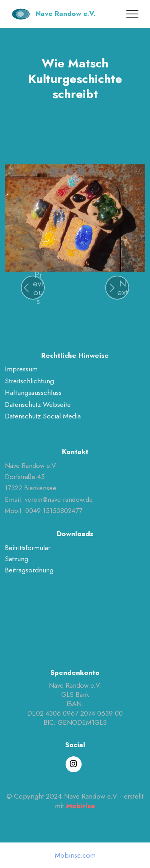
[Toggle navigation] (133, 14)
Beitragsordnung (29, 570)
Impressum (21, 369)
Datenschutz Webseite (38, 404)
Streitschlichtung (29, 381)
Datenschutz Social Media (43, 416)
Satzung (17, 559)
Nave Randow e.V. (66, 14)
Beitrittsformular (28, 548)
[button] (33, 288)
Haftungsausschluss (33, 393)
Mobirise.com (75, 855)
